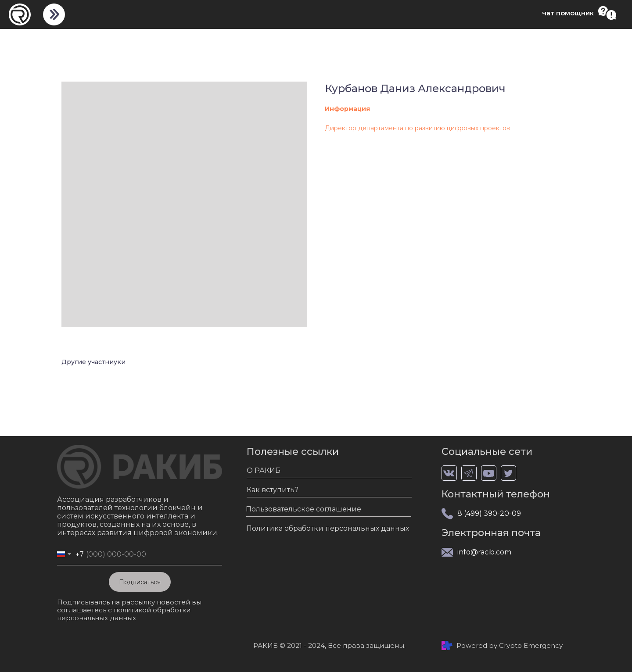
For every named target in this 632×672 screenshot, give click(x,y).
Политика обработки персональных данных (328, 528)
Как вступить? (273, 490)
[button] (607, 13)
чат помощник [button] (568, 13)
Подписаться (140, 582)
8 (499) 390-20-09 (489, 513)
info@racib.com (484, 552)
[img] (54, 14)
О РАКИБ (264, 470)
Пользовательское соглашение (303, 509)
